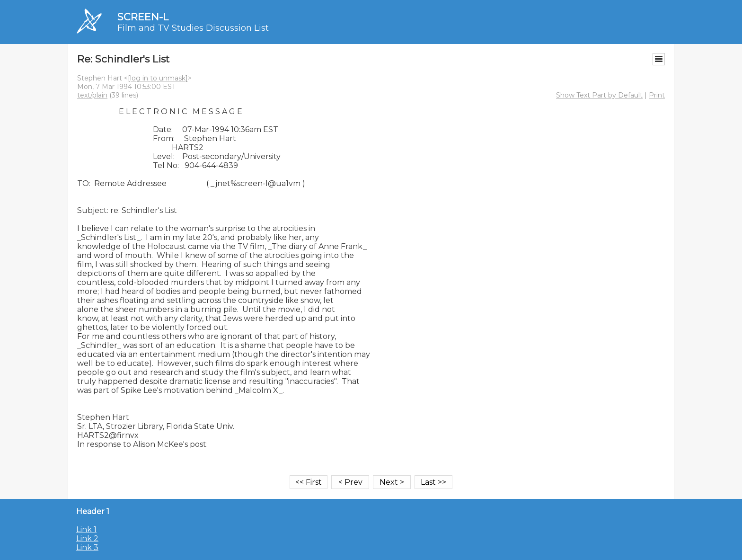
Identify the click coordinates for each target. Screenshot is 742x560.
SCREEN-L (143, 17)
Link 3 (87, 547)
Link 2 (87, 538)
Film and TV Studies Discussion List (193, 28)
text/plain (92, 95)
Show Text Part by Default (599, 95)
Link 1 (86, 529)
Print (657, 95)
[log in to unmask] (158, 78)
